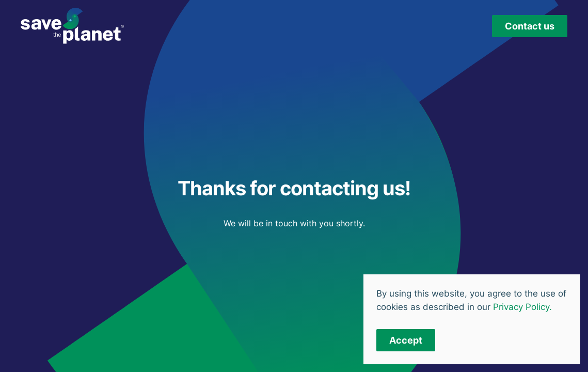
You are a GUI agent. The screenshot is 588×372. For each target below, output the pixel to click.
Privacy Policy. (522, 307)
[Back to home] (72, 26)
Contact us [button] (530, 26)
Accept (406, 340)
